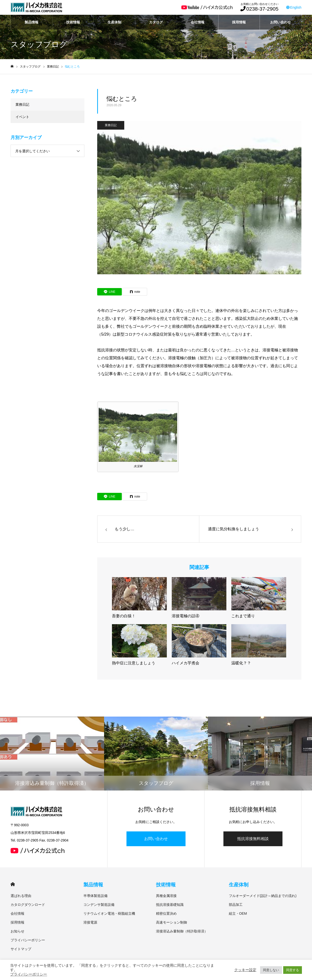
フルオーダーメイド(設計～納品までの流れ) (263, 896)
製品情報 (31, 22)
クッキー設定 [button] (245, 970)
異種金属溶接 (166, 896)
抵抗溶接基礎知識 (170, 905)
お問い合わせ (281, 22)
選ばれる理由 (21, 896)
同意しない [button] (271, 970)
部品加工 (236, 905)
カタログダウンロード (28, 905)
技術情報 (73, 22)
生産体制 (114, 22)
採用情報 (239, 22)
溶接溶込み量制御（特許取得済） (182, 931)
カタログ (156, 22)
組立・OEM (238, 913)
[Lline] (109, 292)
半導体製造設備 (95, 896)
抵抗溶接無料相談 (253, 839)
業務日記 (111, 125)
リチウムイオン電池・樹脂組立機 (109, 913)
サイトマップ (21, 949)
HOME (13, 884)
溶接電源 (90, 922)
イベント (22, 117)
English (294, 7)
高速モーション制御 (172, 922)
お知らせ (17, 931)
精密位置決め (166, 913)
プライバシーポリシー (28, 940)
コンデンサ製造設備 (99, 905)
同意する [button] (293, 970)
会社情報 (198, 22)
